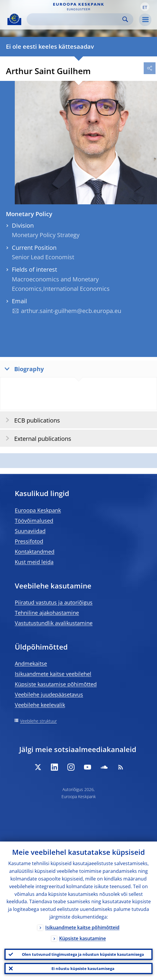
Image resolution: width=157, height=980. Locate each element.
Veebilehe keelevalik (40, 705)
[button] (145, 7)
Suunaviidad (30, 531)
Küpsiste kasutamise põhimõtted (56, 684)
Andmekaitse (31, 663)
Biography (23, 369)
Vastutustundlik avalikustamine (54, 623)
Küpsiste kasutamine (82, 938)
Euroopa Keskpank (38, 510)
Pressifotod (29, 541)
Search (125, 19)
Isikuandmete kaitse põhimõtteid (82, 927)
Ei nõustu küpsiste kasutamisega (83, 968)
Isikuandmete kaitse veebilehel (53, 674)
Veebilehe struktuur (38, 721)
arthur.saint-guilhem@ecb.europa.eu (71, 311)
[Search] (75, 19)
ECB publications (31, 420)
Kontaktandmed (35, 552)
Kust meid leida (34, 562)
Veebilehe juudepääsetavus (49, 694)
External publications (37, 438)
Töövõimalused (34, 521)
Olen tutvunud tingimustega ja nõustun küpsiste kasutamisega (83, 954)
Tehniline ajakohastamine (47, 613)
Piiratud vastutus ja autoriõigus (54, 602)
